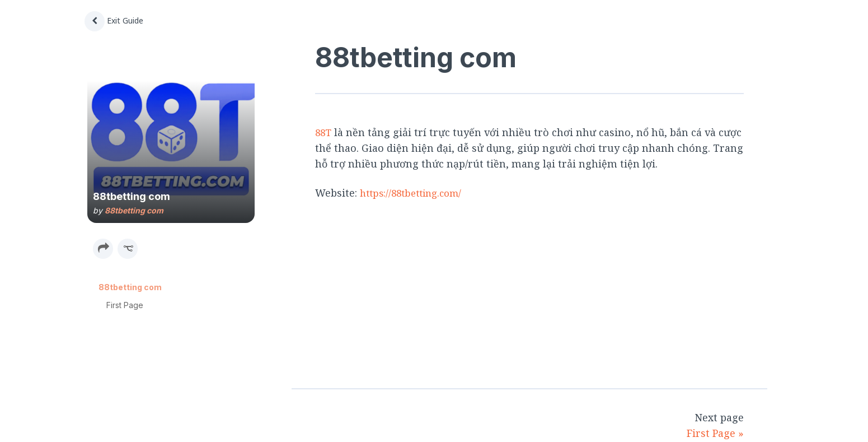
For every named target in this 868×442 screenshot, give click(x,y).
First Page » (715, 433)
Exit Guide (114, 20)
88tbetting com (134, 210)
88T (324, 132)
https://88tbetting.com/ (415, 192)
